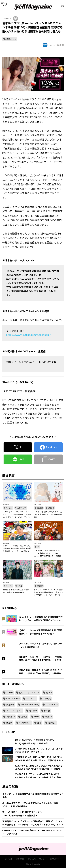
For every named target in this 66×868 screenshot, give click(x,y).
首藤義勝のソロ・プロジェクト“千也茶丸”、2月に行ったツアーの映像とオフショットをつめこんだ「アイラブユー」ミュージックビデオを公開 (33, 823)
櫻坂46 (49, 717)
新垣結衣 (40, 586)
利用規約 (20, 859)
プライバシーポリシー (37, 859)
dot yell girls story (30, 705)
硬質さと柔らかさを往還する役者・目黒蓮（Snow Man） (16, 591)
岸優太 (24, 717)
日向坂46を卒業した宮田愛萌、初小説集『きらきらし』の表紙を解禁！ (48, 514)
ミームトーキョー (14, 711)
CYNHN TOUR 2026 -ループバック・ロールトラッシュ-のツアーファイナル (32, 832)
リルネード (31, 699)
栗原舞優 (10, 705)
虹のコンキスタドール (29, 693)
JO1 (38, 547)
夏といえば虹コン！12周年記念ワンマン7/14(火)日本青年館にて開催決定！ (22, 814)
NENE (36, 717)
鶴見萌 (9, 723)
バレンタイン (52, 705)
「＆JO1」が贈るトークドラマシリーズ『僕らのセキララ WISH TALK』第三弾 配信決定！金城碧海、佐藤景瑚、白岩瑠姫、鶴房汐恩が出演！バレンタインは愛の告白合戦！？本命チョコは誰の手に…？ (48, 553)
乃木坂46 (9, 508)
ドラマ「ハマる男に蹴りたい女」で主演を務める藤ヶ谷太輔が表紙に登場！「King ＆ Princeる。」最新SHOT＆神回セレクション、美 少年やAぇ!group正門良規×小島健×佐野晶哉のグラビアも (17, 548)
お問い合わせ (56, 859)
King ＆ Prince (13, 699)
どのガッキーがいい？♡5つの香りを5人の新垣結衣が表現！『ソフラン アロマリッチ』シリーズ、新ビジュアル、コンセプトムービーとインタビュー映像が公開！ (48, 592)
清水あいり (11, 39)
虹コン (49, 693)
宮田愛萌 (40, 508)
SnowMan (9, 586)
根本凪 (47, 711)
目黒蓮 (20, 586)
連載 (39, 723)
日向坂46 (51, 508)
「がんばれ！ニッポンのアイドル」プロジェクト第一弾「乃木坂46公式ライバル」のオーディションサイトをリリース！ (17, 515)
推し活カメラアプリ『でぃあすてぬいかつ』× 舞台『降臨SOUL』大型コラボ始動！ (30, 805)
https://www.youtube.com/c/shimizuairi (29, 335)
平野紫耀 (47, 699)
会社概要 (9, 859)
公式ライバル (22, 508)
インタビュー (25, 723)
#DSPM (10, 693)
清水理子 (52, 723)
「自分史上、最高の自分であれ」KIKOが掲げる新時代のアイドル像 (33, 796)
